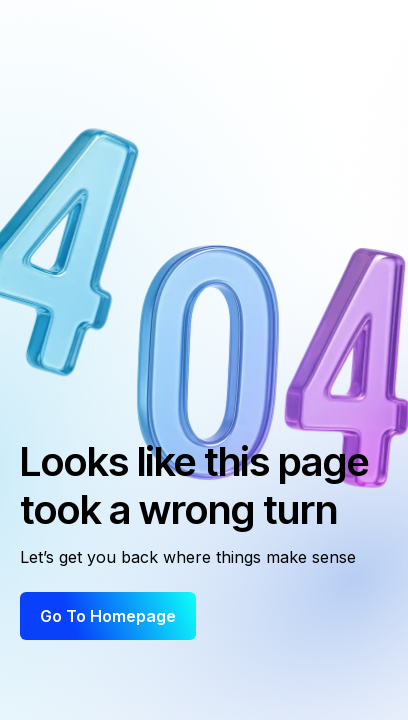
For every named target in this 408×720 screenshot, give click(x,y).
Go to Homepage (108, 616)
